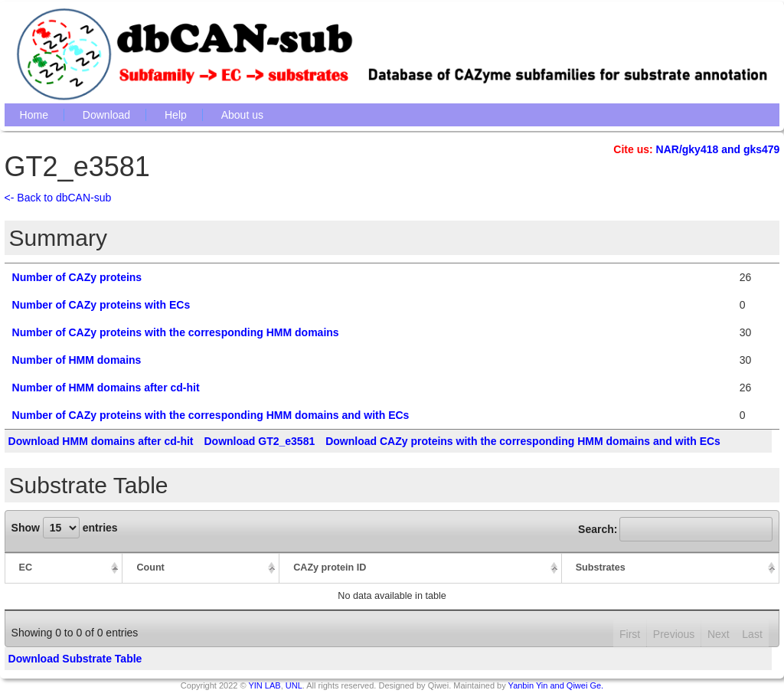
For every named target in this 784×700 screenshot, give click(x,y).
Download (106, 115)
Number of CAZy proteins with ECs (101, 305)
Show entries (65, 528)
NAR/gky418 (688, 149)
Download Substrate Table (75, 659)
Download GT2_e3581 (259, 441)
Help (176, 115)
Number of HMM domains (77, 360)
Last (752, 634)
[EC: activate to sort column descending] (64, 568)
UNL (294, 685)
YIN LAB (264, 685)
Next (719, 634)
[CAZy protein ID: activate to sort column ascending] (421, 568)
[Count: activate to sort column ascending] (201, 568)
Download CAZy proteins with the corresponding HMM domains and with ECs (523, 441)
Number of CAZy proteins (77, 277)
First (630, 634)
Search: (675, 529)
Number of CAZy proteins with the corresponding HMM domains (176, 332)
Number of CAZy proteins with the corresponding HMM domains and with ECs (211, 415)
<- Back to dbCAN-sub (58, 198)
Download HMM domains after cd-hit (101, 441)
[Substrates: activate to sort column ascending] (671, 568)
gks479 (761, 149)
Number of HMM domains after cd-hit (106, 388)
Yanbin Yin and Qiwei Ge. (556, 685)
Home (34, 115)
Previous (674, 634)
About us (242, 115)
